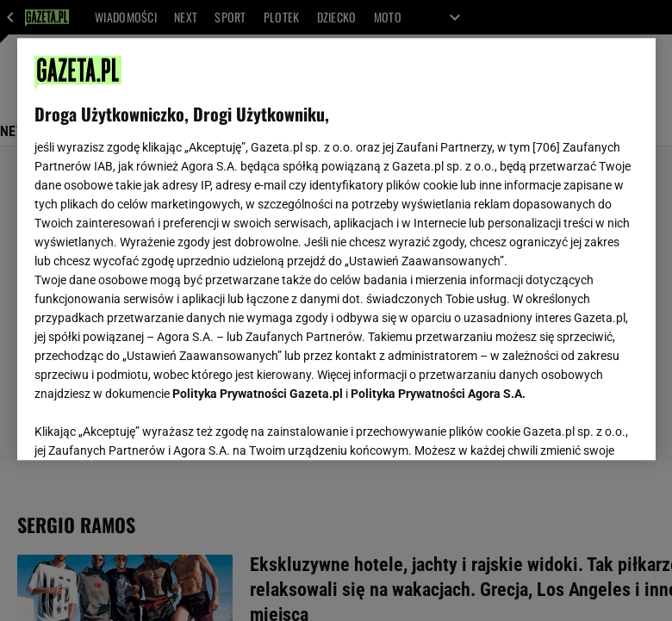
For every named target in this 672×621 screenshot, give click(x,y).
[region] (336, 249)
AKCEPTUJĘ (579, 426)
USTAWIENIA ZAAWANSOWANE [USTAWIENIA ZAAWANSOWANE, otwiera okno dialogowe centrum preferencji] (147, 425)
